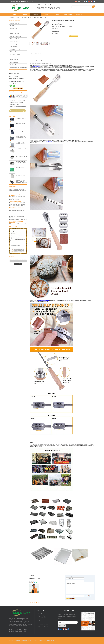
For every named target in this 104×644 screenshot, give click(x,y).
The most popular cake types (15, 202)
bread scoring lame (37, 67)
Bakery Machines (14, 60)
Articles (47, 15)
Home (14, 15)
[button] (26, 241)
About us (25, 15)
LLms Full (54, 640)
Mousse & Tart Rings (15, 49)
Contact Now (18, 88)
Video (57, 15)
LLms (48, 640)
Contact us (79, 15)
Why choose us (68, 15)
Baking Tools (19, 17)
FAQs (30, 640)
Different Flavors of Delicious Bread (17, 208)
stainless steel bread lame (44, 300)
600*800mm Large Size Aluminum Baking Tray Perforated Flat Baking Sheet (21, 184)
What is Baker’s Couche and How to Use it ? (18, 215)
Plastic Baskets (14, 65)
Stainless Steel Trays (15, 23)
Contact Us (42, 640)
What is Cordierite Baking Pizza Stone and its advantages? (18, 195)
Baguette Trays (14, 28)
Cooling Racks (13, 47)
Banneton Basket (14, 62)
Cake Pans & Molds (15, 39)
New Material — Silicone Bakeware (18, 67)
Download (24, 640)
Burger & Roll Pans (15, 34)
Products (36, 15)
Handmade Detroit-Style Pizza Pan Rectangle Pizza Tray (21, 165)
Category (14, 17)
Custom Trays (13, 57)
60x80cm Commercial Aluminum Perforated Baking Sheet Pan (21, 171)
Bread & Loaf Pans (14, 31)
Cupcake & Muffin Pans (16, 36)
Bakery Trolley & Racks (16, 44)
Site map (17, 640)
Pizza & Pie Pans (14, 41)
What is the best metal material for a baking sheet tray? (17, 222)
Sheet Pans (13, 26)
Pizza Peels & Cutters (15, 54)
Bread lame (25, 17)
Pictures (35, 640)
